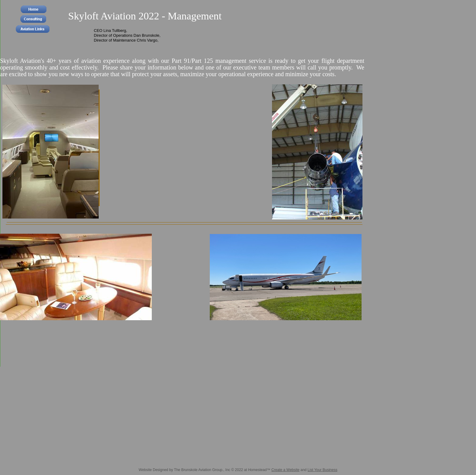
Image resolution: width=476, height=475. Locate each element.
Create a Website (286, 470)
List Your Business (322, 470)
